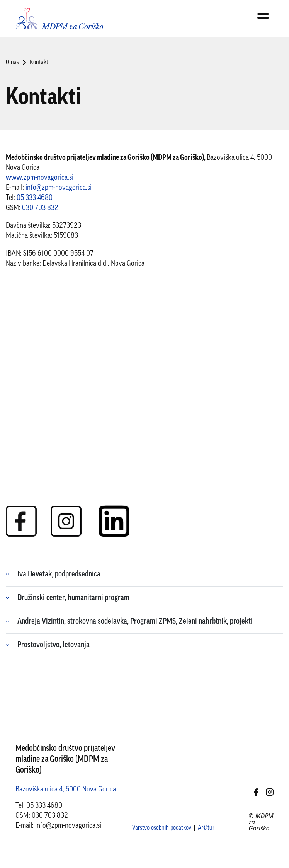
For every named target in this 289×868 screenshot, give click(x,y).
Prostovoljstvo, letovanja (54, 645)
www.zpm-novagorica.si (40, 178)
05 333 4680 (35, 198)
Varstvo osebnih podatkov (162, 828)
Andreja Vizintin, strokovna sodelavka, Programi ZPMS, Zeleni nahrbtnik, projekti (135, 622)
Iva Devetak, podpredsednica (59, 575)
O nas (12, 63)
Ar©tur (206, 828)
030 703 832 (40, 208)
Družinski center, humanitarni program (73, 598)
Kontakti (40, 63)
